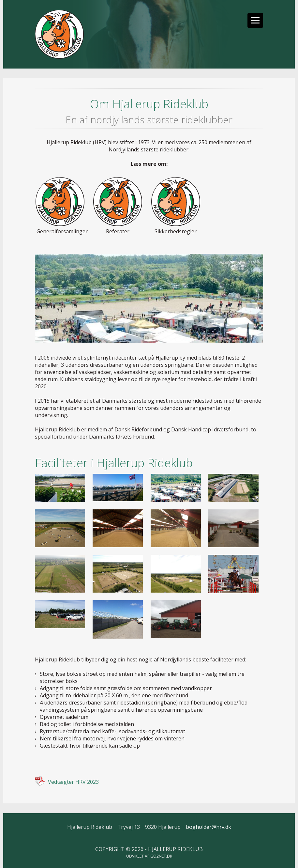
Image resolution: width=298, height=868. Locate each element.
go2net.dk (161, 856)
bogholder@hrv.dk (209, 827)
